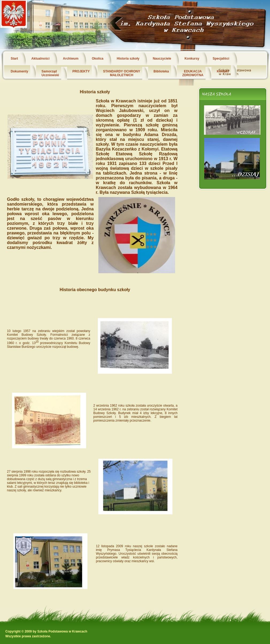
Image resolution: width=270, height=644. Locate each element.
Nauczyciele (162, 59)
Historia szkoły (128, 59)
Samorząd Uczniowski (50, 73)
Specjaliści (221, 59)
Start (14, 59)
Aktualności (40, 59)
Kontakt (223, 71)
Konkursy (192, 59)
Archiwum (71, 59)
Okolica (97, 59)
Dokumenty (19, 71)
